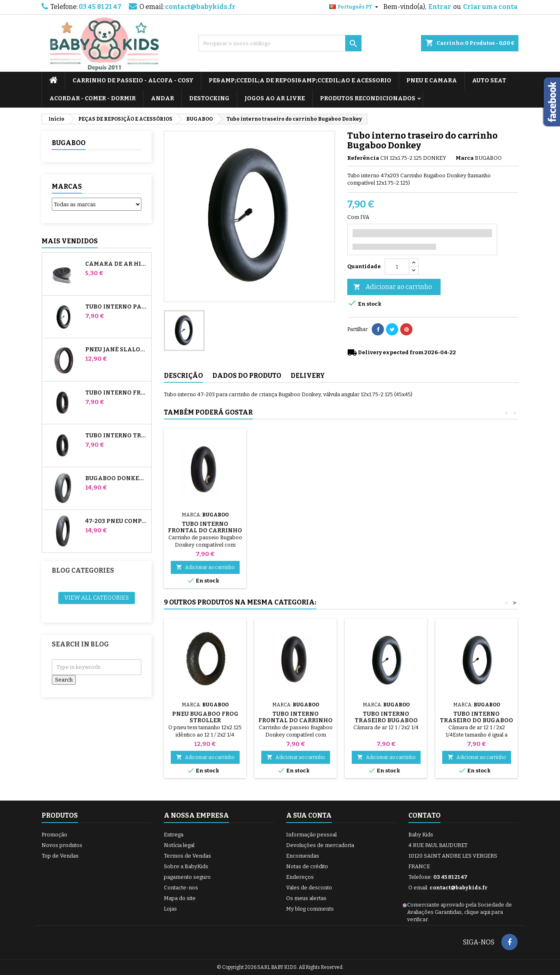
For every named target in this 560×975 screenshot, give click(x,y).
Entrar (440, 7)
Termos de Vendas (187, 856)
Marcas (67, 186)
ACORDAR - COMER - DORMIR (93, 98)
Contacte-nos (181, 888)
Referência (363, 158)
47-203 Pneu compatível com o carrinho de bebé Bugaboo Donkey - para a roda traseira (117, 521)
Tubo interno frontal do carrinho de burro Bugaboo (117, 393)
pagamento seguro (187, 877)
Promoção (54, 835)
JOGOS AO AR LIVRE (275, 98)
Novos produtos (62, 845)
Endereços (300, 877)
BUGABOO (69, 143)
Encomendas (303, 856)
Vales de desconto (309, 888)
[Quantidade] (397, 267)
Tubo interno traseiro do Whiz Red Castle (117, 436)
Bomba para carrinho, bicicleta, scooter (205, 521)
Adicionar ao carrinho (393, 287)
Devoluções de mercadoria (320, 845)
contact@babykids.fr (200, 7)
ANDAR (162, 98)
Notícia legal (179, 845)
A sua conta (309, 815)
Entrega (174, 835)
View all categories (97, 598)
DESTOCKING (209, 98)
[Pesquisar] (280, 43)
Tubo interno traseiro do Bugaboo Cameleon (476, 720)
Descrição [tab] (183, 376)
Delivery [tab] (308, 376)
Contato (424, 815)
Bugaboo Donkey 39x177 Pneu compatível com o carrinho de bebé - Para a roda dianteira (117, 479)
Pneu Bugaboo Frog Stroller (205, 717)
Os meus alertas (306, 898)
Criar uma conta (490, 7)
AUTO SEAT (489, 81)
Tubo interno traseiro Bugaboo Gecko (386, 720)
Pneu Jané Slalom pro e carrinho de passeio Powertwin (117, 350)
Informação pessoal (311, 835)
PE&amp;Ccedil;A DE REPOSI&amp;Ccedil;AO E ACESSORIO (300, 81)
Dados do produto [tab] (247, 376)
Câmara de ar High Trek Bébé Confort (117, 264)
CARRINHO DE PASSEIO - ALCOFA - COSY (133, 81)
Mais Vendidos (70, 241)
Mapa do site (180, 898)
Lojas (170, 909)
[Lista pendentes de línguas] (355, 7)
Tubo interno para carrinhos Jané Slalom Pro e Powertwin (117, 307)
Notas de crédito (307, 866)
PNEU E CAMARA (432, 81)
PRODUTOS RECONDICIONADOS (368, 98)
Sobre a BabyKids (186, 866)
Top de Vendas (60, 856)
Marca (465, 158)
